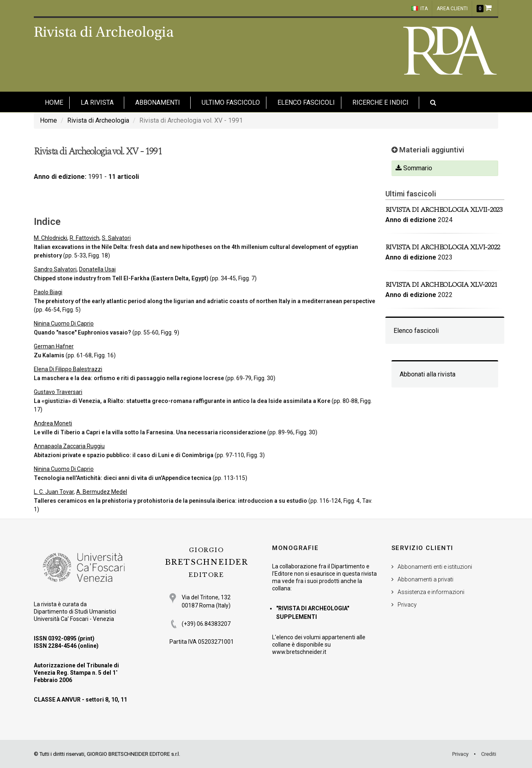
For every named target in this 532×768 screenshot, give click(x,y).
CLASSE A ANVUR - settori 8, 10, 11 (80, 700)
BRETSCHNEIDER (207, 562)
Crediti (489, 754)
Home (48, 120)
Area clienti (452, 9)
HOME (54, 102)
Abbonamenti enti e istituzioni (435, 567)
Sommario (414, 168)
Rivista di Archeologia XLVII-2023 (444, 210)
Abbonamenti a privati (425, 579)
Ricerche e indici (380, 102)
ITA (420, 9)
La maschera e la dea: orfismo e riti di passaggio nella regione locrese (129, 378)
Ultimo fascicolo (231, 102)
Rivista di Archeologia (98, 120)
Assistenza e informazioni (431, 592)
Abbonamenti (158, 102)
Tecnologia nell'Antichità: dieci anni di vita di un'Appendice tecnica (123, 478)
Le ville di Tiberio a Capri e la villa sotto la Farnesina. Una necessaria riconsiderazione (150, 432)
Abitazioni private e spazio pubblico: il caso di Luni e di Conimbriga (124, 455)
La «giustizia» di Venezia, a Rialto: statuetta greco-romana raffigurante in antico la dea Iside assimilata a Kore (182, 401)
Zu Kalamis (49, 355)
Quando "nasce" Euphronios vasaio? (82, 332)
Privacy (407, 605)
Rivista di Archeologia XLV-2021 (441, 285)
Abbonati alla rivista (428, 374)
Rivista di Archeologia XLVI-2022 (443, 247)
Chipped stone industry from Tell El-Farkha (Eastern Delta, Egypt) (121, 278)
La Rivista (97, 102)
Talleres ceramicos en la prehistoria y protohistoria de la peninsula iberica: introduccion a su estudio (170, 501)
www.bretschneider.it (299, 652)
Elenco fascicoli (306, 102)
